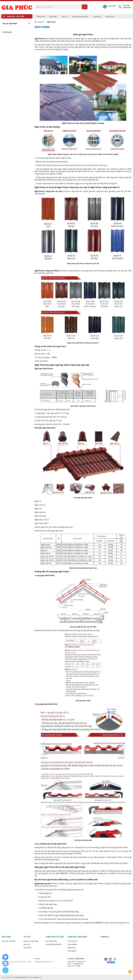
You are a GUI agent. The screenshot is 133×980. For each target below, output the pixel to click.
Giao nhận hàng (51, 941)
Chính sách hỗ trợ (55, 937)
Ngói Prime (51, 22)
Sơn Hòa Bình (72, 941)
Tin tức (64, 17)
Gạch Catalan (72, 944)
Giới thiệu (53, 17)
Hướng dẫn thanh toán (54, 944)
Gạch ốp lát (110, 17)
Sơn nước (97, 17)
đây (128, 923)
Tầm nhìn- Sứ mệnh (8, 941)
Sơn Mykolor (72, 951)
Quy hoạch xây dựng (80, 17)
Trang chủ (41, 17)
